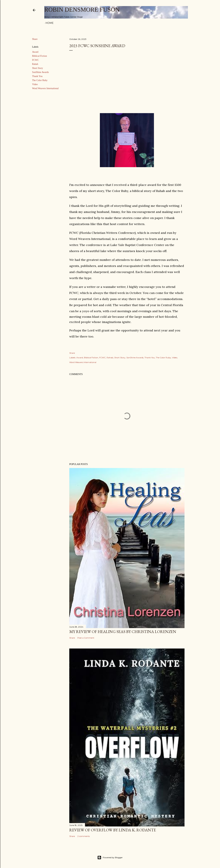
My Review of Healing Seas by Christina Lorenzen (123, 632)
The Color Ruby (40, 80)
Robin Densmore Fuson (82, 10)
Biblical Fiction (40, 56)
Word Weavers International (45, 88)
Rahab (35, 64)
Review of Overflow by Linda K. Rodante (113, 830)
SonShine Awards (40, 72)
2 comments (84, 836)
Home (50, 23)
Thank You (37, 76)
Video (35, 84)
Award (35, 52)
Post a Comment (86, 638)
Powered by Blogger (110, 858)
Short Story (38, 68)
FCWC (35, 60)
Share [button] (35, 39)
